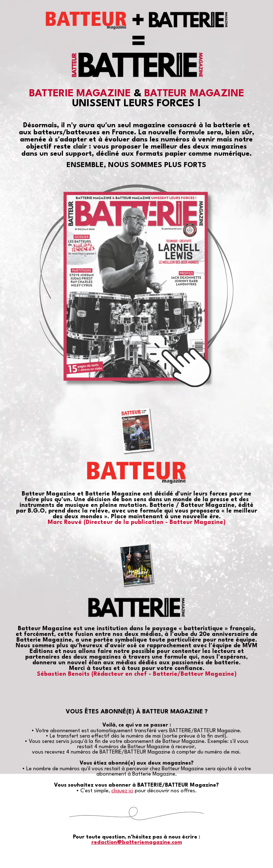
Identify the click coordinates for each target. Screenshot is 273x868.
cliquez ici (122, 791)
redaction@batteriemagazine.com (137, 843)
